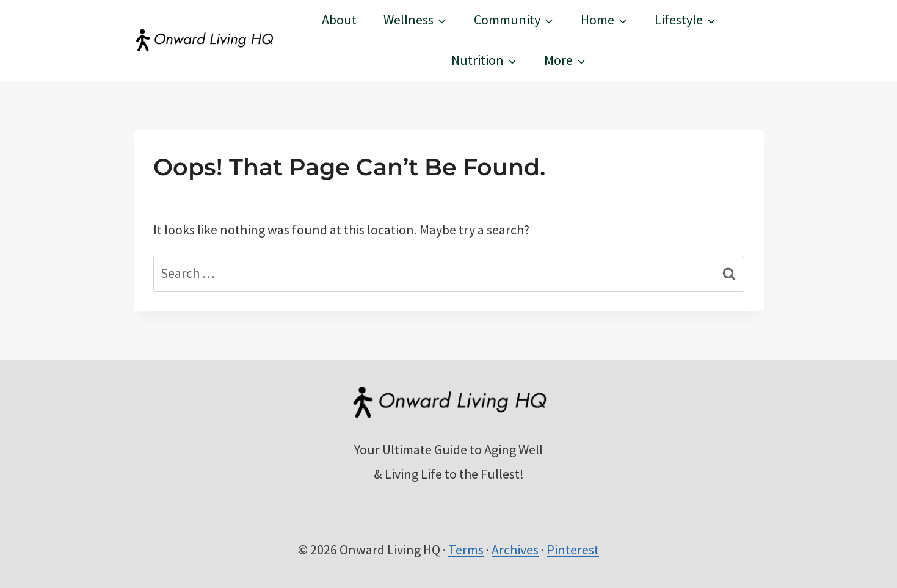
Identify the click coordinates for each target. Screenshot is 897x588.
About (339, 20)
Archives (515, 550)
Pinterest (573, 550)
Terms (466, 550)
